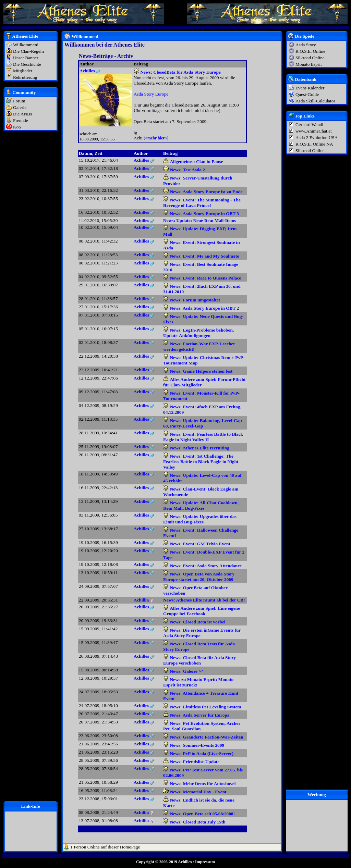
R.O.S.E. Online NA (314, 144)
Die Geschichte (27, 64)
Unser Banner (26, 58)
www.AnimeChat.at (314, 131)
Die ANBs (22, 114)
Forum (19, 101)
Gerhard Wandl (309, 125)
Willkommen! (26, 45)
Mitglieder (23, 71)
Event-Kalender (310, 88)
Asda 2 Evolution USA (317, 138)
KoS (17, 127)
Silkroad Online (310, 58)
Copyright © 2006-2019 (157, 862)
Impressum (205, 862)
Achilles (185, 862)
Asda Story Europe (151, 94)
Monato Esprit (309, 64)
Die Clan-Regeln (28, 51)
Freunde (21, 120)
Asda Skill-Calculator (315, 101)
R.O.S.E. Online (310, 51)
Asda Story (306, 45)
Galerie (20, 107)
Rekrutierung (25, 77)
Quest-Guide (307, 94)
